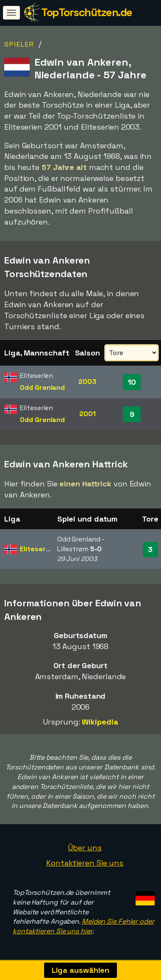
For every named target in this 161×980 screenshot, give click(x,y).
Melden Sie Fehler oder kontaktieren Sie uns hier (83, 926)
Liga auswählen (81, 970)
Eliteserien (38, 549)
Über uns (85, 848)
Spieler (19, 44)
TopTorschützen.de (87, 12)
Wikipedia (100, 722)
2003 (87, 382)
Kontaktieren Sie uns (85, 863)
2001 (87, 414)
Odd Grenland (42, 387)
